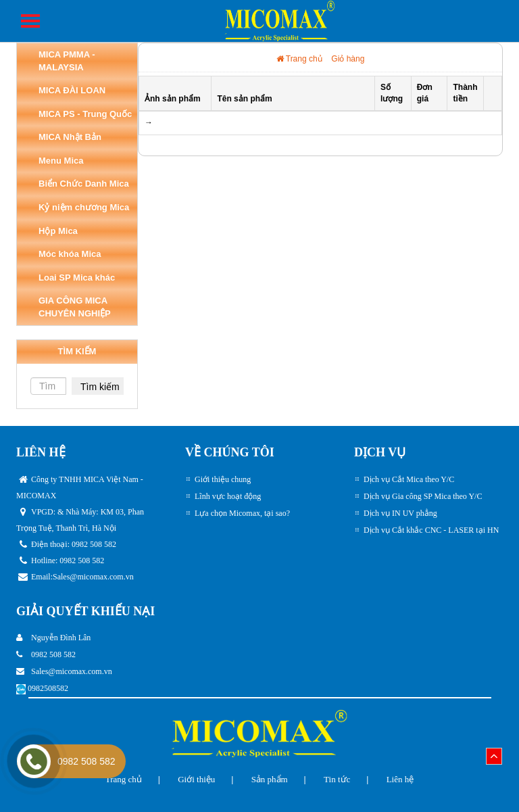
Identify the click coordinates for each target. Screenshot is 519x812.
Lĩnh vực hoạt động (228, 496)
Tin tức (337, 779)
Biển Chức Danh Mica (84, 184)
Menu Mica (61, 161)
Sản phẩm (270, 779)
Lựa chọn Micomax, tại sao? (242, 513)
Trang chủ (299, 59)
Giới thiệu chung (223, 479)
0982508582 (48, 688)
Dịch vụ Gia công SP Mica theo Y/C (423, 496)
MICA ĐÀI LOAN (72, 90)
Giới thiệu (196, 779)
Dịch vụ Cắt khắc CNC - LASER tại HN (431, 530)
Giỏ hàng (348, 59)
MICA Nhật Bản (70, 137)
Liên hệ (400, 779)
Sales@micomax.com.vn (93, 577)
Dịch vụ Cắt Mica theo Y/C (409, 479)
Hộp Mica (58, 231)
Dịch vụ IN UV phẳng (400, 513)
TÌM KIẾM (77, 351)
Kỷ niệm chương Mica (84, 207)
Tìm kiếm (100, 387)
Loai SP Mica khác (77, 278)
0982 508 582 (86, 761)
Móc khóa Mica (70, 254)
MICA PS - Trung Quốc (85, 114)
